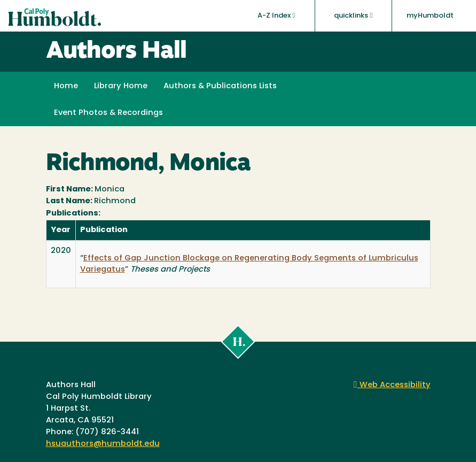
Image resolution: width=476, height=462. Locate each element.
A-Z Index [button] (276, 16)
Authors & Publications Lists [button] (220, 86)
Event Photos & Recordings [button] (108, 113)
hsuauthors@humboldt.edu (103, 444)
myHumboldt (430, 16)
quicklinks (353, 16)
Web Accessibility (392, 385)
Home (66, 86)
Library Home (121, 86)
